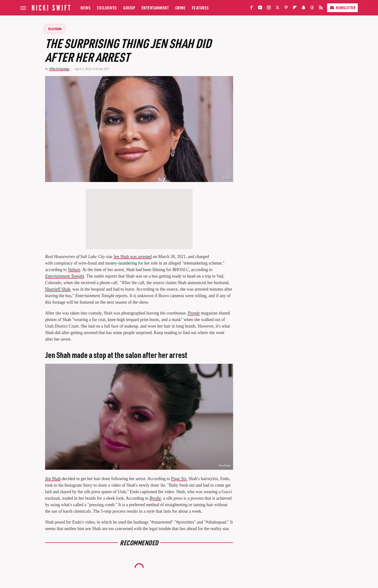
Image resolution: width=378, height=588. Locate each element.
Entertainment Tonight (65, 276)
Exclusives (107, 8)
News (85, 8)
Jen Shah (53, 479)
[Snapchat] (304, 9)
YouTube (225, 466)
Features (200, 8)
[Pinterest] (286, 9)
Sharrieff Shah (58, 289)
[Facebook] (251, 9)
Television (55, 29)
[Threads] (312, 9)
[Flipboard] (295, 9)
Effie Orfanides (59, 69)
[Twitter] (277, 9)
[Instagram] (269, 9)
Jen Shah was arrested (132, 257)
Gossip (129, 8)
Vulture (74, 270)
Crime (180, 8)
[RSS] (321, 9)
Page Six (179, 479)
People (194, 313)
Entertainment (155, 8)
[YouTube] (260, 9)
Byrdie (155, 498)
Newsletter (342, 8)
